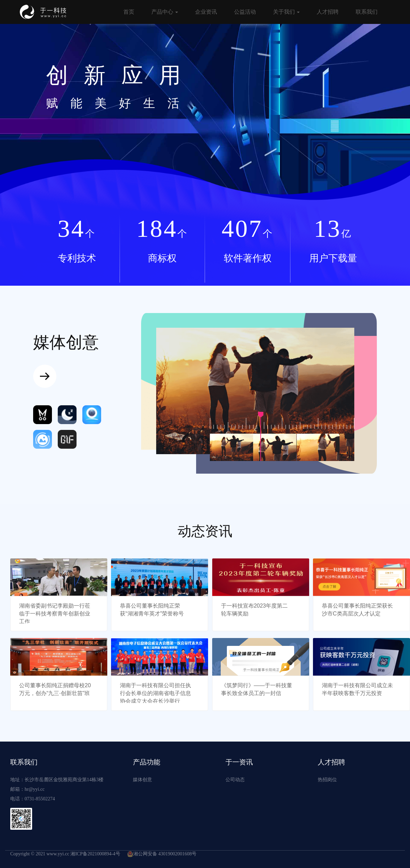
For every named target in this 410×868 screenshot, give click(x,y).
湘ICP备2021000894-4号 (95, 854)
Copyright (20, 854)
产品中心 (165, 12)
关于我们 (286, 12)
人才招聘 (328, 12)
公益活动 (245, 12)
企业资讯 (206, 12)
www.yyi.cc (58, 854)
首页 (129, 12)
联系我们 (367, 12)
